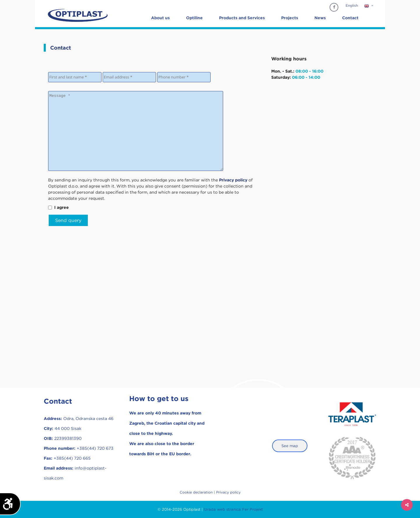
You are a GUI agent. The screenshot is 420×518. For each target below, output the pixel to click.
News (320, 18)
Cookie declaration (196, 492)
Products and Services (242, 18)
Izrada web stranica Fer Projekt (233, 509)
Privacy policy (228, 492)
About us (160, 18)
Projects (290, 18)
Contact (350, 18)
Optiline (194, 18)
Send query (68, 220)
